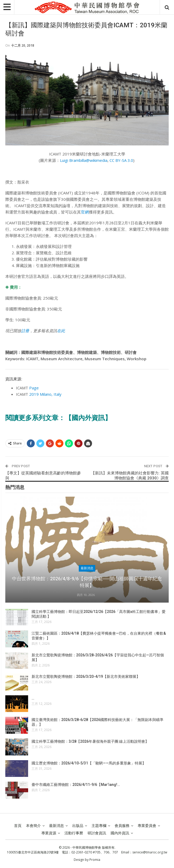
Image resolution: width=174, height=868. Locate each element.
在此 (61, 331)
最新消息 (87, 568)
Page (34, 388)
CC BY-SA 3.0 (121, 160)
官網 (85, 212)
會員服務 (122, 826)
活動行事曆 (74, 833)
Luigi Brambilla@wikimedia (84, 160)
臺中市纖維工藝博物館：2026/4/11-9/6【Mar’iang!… (76, 785)
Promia (95, 860)
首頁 (18, 826)
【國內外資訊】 (88, 418)
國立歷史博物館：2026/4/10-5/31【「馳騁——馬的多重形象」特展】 (89, 763)
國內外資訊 (120, 833)
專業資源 (49, 833)
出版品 (78, 826)
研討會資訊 (97, 833)
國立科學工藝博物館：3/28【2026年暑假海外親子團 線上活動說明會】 (90, 741)
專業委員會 (147, 826)
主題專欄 (99, 826)
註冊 (25, 331)
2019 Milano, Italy (45, 394)
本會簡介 (33, 826)
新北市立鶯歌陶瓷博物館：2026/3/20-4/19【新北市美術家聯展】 (86, 676)
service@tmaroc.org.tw (150, 852)
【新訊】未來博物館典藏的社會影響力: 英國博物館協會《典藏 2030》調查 (130, 476)
